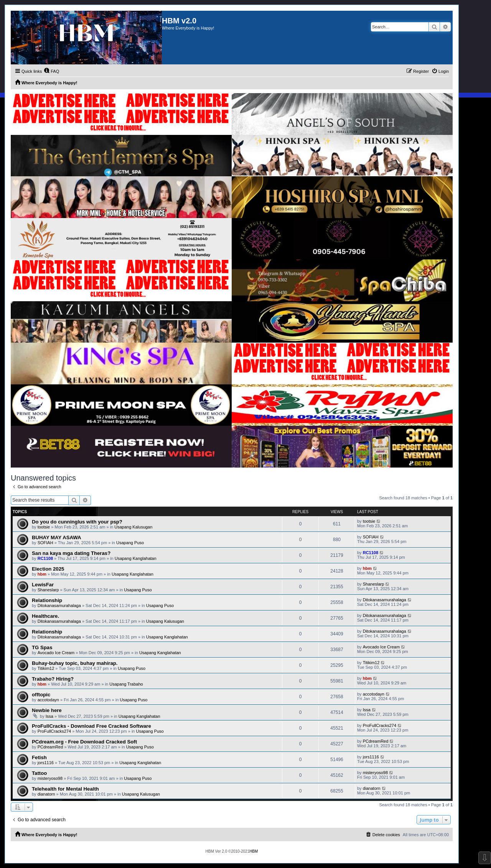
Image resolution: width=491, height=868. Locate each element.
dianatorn (46, 794)
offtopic (41, 695)
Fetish (39, 757)
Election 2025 (48, 569)
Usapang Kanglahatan (136, 558)
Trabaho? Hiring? (53, 679)
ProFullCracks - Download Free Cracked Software (91, 726)
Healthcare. (45, 616)
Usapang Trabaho (126, 684)
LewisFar (43, 585)
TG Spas (42, 647)
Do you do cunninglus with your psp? (77, 522)
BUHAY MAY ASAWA (57, 537)
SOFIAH (45, 543)
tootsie (44, 527)
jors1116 (46, 763)
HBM (254, 851)
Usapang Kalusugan (133, 527)
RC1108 (45, 558)
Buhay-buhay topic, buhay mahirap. (75, 663)
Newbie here (47, 710)
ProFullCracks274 (54, 731)
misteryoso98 (50, 778)
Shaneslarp (48, 590)
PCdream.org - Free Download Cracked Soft (84, 742)
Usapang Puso (130, 543)
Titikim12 (46, 668)
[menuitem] (51, 71)
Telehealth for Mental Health (65, 789)
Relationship (47, 600)
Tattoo (39, 773)
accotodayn (48, 700)
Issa (49, 716)
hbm (42, 574)
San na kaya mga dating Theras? (71, 553)
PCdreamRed (50, 747)
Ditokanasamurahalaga (59, 605)
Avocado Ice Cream (56, 653)
